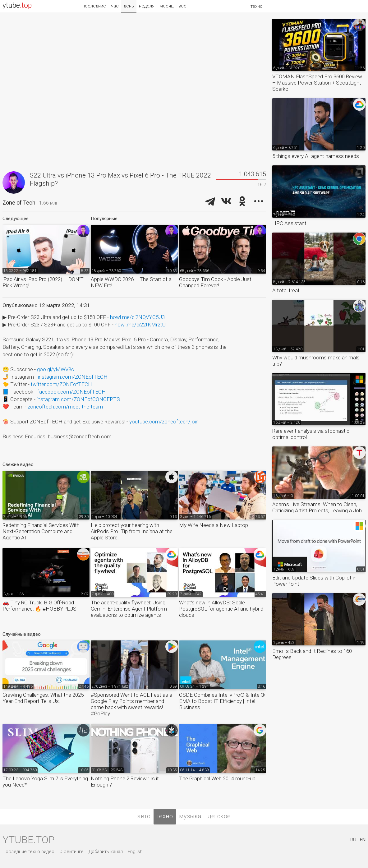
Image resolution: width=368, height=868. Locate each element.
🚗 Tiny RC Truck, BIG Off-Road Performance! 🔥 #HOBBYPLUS (39, 606)
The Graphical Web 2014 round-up (217, 778)
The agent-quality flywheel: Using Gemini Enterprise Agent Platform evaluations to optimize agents (129, 609)
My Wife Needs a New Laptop (214, 525)
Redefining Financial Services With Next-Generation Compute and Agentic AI (41, 531)
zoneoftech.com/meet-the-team (65, 407)
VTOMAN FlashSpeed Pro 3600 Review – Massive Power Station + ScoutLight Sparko (317, 83)
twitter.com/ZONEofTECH (61, 384)
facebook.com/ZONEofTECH (71, 392)
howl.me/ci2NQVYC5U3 (137, 317)
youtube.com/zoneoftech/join (164, 422)
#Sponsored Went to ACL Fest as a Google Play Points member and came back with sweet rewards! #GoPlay (131, 704)
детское (219, 816)
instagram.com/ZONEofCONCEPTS (78, 399)
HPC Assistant (289, 223)
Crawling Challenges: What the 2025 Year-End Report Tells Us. (43, 698)
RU (353, 840)
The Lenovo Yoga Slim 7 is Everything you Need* (45, 782)
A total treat (286, 290)
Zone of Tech (19, 203)
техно (165, 816)
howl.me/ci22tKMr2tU (140, 325)
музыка (190, 816)
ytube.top (28, 840)
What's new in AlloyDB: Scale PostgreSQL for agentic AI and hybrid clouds (221, 609)
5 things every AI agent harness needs (316, 156)
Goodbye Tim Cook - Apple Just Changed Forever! (215, 282)
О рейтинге (71, 852)
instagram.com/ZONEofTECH (73, 377)
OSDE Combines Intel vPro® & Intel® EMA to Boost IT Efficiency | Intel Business (222, 701)
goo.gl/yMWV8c (55, 369)
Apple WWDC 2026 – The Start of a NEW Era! (131, 282)
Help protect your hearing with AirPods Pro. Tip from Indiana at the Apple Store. (132, 531)
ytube (17, 5)
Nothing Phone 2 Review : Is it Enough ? (125, 782)
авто (144, 816)
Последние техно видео (28, 852)
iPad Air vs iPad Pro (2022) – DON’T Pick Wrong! (43, 282)
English (135, 852)
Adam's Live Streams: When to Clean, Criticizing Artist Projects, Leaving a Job (317, 507)
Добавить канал (106, 852)
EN (363, 840)
